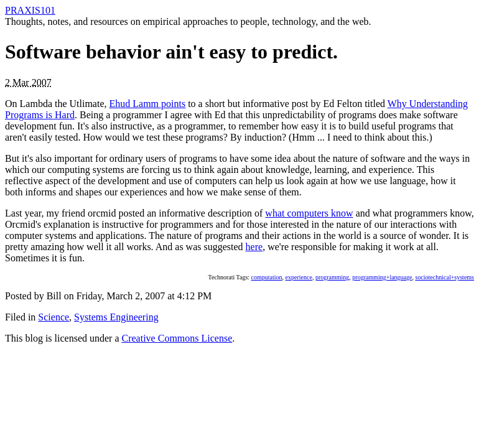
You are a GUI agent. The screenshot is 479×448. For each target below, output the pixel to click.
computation (267, 277)
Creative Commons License (177, 338)
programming (332, 277)
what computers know (309, 213)
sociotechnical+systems (444, 277)
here (254, 247)
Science (53, 317)
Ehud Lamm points (148, 104)
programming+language (382, 277)
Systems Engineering (116, 317)
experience (299, 277)
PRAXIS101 (30, 10)
